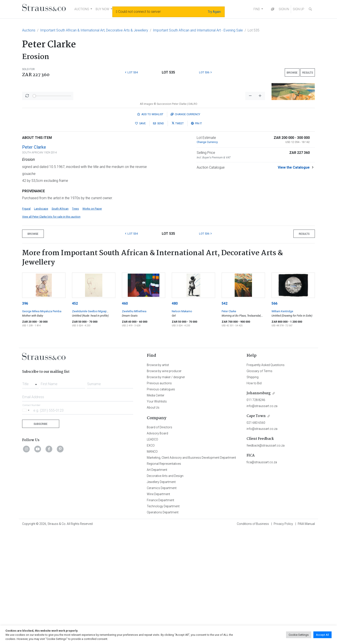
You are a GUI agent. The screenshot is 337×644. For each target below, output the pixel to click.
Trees (75, 322)
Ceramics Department (162, 602)
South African (60, 322)
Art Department (157, 583)
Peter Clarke (34, 261)
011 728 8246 (256, 514)
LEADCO (152, 553)
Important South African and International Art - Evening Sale (198, 30)
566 (274, 417)
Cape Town (256, 530)
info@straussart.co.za (262, 520)
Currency (185, 228)
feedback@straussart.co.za (266, 559)
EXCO (151, 559)
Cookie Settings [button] (299, 635)
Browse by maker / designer (166, 491)
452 (75, 417)
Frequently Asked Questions (266, 479)
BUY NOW (102, 9)
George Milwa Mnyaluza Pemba (42, 425)
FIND (257, 9)
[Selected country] (26, 524)
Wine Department (158, 608)
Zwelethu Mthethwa (134, 425)
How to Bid (254, 497)
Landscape (41, 322)
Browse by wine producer (164, 485)
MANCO (152, 565)
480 (175, 417)
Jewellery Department (161, 596)
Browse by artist (158, 479)
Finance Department (160, 614)
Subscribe (41, 538)
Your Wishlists (157, 515)
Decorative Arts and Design (165, 590)
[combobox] (30, 496)
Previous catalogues (161, 503)
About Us (153, 521)
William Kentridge (282, 425)
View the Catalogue (294, 281)
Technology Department (163, 620)
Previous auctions (159, 497)
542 (225, 417)
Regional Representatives (164, 577)
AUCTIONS (82, 9)
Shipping (253, 491)
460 (125, 417)
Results (308, 73)
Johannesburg (259, 507)
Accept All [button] (322, 635)
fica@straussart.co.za (262, 576)
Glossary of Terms (259, 485)
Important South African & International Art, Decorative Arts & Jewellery (94, 30)
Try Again (214, 12)
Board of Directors (160, 541)
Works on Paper (92, 322)
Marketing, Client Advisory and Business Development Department (191, 571)
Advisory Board (157, 547)
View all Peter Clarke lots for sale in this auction (51, 330)
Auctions (29, 30)
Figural (26, 322)
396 (25, 417)
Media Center (156, 509)
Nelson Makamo (182, 425)
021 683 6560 (256, 536)
